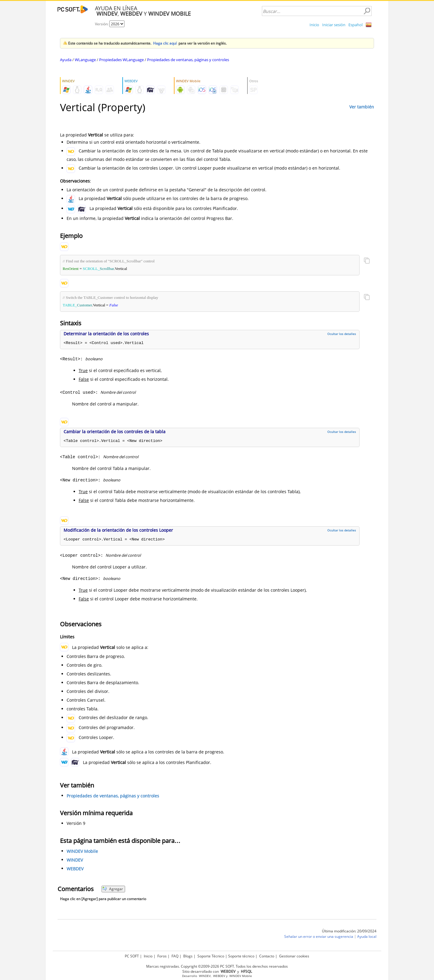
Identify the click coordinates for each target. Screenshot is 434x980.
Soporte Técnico (211, 956)
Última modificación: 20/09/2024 (349, 931)
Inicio (314, 25)
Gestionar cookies (294, 956)
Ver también (362, 107)
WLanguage (85, 60)
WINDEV (75, 860)
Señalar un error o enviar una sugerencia (319, 936)
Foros (162, 956)
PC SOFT (132, 956)
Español (355, 25)
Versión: (102, 24)
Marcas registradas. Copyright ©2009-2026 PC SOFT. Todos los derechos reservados (217, 966)
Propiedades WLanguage (121, 60)
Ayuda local (367, 936)
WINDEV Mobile (82, 851)
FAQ (175, 956)
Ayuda (66, 60)
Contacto (267, 956)
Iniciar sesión (334, 25)
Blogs (188, 956)
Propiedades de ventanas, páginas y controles (188, 60)
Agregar (113, 889)
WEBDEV (75, 869)
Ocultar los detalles (342, 334)
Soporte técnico (241, 956)
